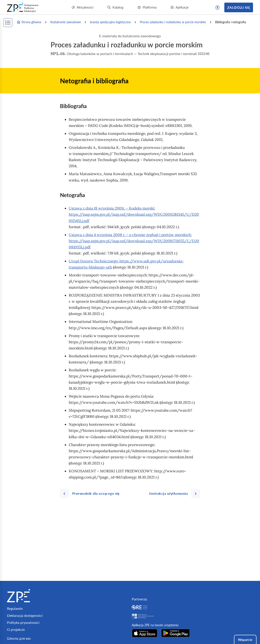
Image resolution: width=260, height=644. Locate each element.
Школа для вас (19, 638)
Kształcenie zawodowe (66, 22)
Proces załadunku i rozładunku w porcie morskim (173, 22)
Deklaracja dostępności (25, 615)
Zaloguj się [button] (239, 7)
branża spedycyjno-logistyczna (110, 22)
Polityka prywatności (23, 622)
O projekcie (16, 629)
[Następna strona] (173, 493)
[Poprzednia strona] (92, 493)
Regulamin (15, 608)
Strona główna (29, 22)
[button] (218, 7)
